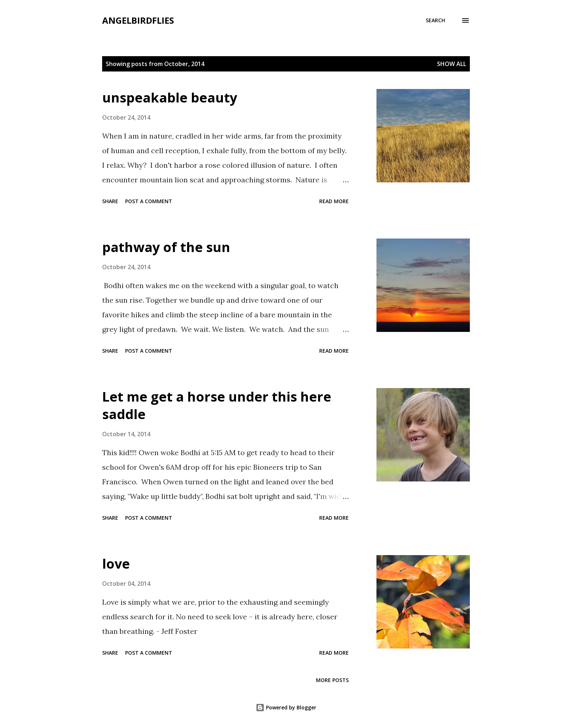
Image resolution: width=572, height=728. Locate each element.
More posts (332, 680)
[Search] (435, 20)
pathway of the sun (166, 247)
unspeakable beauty (170, 98)
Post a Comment (149, 201)
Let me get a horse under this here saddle (217, 405)
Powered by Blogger (286, 707)
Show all (452, 64)
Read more (334, 201)
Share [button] (110, 201)
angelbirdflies (138, 20)
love (116, 564)
